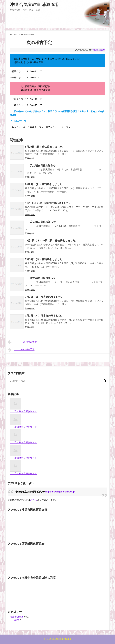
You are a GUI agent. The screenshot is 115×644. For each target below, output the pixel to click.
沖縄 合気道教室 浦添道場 (34, 4)
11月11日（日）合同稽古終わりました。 (48, 203)
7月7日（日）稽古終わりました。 (44, 297)
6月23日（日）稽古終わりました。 (45, 184)
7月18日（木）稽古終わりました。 (45, 259)
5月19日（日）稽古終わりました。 (45, 147)
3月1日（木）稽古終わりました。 (44, 316)
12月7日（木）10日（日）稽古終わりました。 (51, 241)
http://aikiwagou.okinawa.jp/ (60, 492)
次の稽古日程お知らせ (40, 166)
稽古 (17, 620)
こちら (34, 500)
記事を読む (30, 158)
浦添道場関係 (99, 50)
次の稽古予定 (22, 342)
